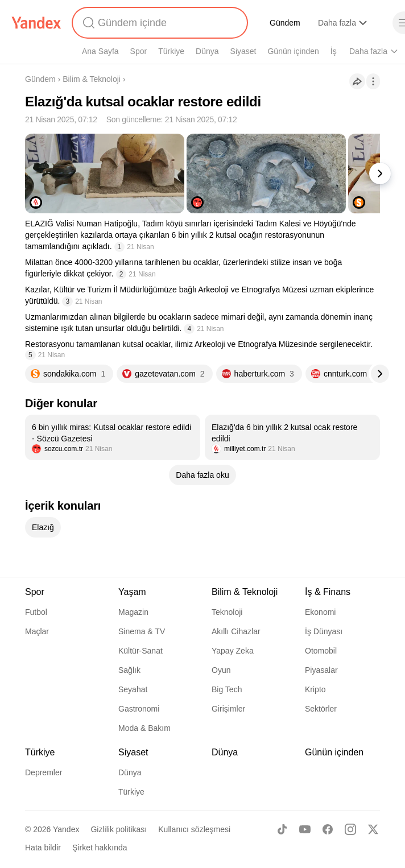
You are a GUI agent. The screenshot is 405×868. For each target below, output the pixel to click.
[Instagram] (350, 829)
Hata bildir (43, 848)
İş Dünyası (324, 631)
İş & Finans (328, 592)
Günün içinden (293, 51)
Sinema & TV (142, 631)
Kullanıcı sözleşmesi (194, 829)
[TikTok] (282, 829)
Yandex (66, 829)
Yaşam (132, 592)
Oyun (221, 670)
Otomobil (321, 651)
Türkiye (171, 51)
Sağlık (129, 670)
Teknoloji (227, 612)
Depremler (44, 772)
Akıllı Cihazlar (236, 631)
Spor (139, 51)
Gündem (285, 23)
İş (334, 51)
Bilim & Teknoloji (92, 79)
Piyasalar (321, 670)
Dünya (207, 51)
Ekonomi (320, 612)
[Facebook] (328, 829)
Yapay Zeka (233, 651)
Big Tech (227, 689)
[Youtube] (305, 829)
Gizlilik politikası (119, 829)
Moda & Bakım (144, 728)
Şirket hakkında (100, 848)
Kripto (315, 689)
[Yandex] (36, 23)
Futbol (36, 612)
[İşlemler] (373, 81)
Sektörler (321, 709)
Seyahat (133, 689)
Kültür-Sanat (140, 651)
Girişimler (228, 709)
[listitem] (113, 437)
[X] (373, 829)
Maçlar (37, 631)
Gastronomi (139, 709)
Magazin (133, 612)
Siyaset (243, 51)
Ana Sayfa (100, 51)
